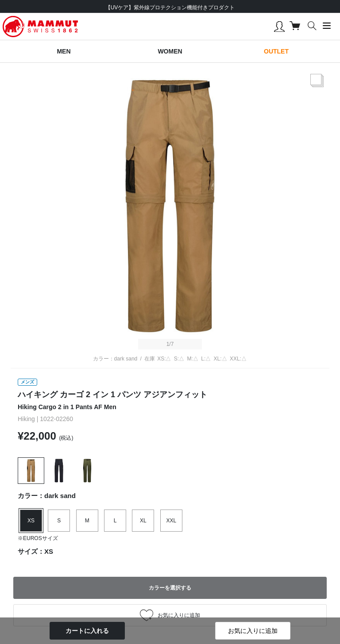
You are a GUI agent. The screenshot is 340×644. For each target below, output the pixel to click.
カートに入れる (87, 631)
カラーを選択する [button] (170, 588)
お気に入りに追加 (253, 631)
